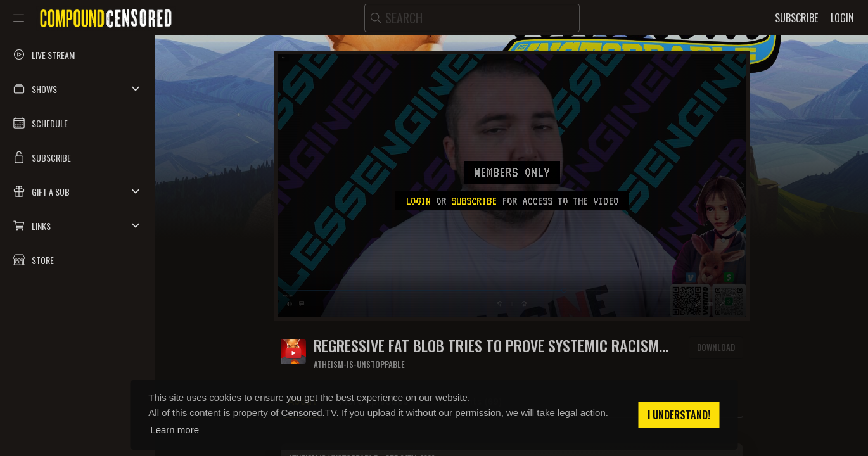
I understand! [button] (679, 415)
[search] (472, 18)
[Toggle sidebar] (19, 18)
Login (418, 201)
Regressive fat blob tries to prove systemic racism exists (486, 345)
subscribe (474, 201)
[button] (78, 89)
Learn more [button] (175, 430)
